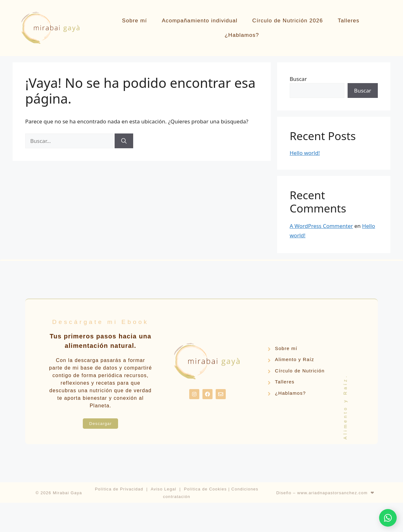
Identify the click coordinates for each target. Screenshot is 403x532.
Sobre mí (135, 21)
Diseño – (287, 493)
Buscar (298, 79)
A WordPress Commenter (321, 226)
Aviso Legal (164, 489)
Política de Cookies (205, 489)
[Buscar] (124, 141)
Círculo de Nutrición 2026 (287, 21)
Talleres (349, 21)
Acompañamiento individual (200, 21)
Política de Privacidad (119, 489)
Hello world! (305, 153)
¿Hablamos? (242, 35)
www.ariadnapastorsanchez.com (332, 493)
